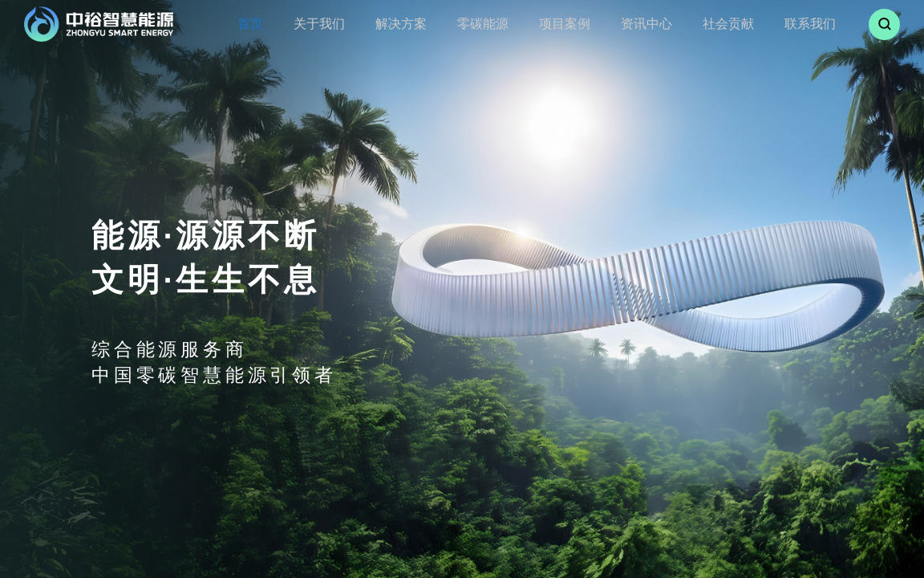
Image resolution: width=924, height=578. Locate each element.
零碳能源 (480, 24)
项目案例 (555, 24)
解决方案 (406, 24)
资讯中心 (629, 24)
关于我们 (331, 24)
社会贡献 (703, 24)
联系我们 (778, 24)
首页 (269, 24)
